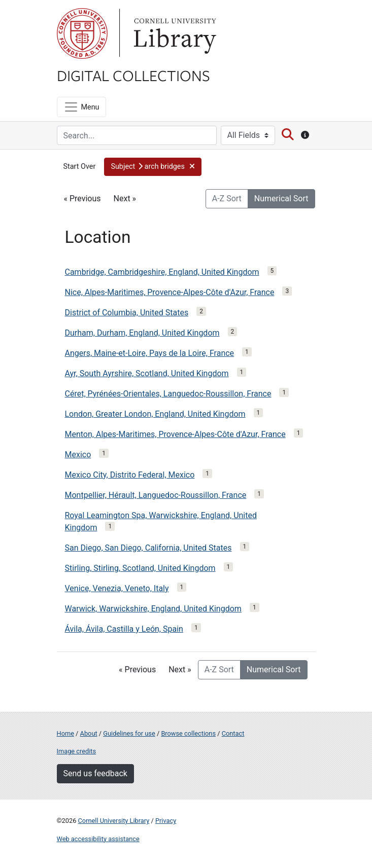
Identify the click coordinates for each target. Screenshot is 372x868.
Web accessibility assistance (98, 839)
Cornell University (82, 33)
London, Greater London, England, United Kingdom (155, 414)
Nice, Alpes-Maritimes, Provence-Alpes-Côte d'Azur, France (170, 292)
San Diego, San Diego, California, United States (148, 548)
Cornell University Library (114, 821)
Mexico (78, 455)
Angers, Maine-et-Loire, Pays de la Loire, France (150, 353)
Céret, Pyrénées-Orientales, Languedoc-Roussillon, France (168, 394)
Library (174, 33)
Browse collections (188, 733)
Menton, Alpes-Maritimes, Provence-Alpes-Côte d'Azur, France (175, 434)
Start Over (80, 167)
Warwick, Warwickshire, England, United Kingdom (153, 609)
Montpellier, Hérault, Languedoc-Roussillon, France (156, 495)
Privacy (166, 821)
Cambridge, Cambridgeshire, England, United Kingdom (162, 272)
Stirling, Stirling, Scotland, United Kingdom (140, 568)
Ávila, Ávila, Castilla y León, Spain (124, 629)
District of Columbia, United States (127, 313)
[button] (153, 167)
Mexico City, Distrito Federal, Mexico (130, 475)
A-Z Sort (227, 198)
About (89, 733)
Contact (233, 733)
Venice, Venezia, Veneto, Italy (117, 588)
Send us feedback (95, 773)
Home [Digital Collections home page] (65, 733)
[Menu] (81, 107)
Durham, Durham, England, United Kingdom (142, 333)
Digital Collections (133, 75)
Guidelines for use (129, 733)
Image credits (77, 751)
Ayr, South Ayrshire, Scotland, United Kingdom (147, 373)
